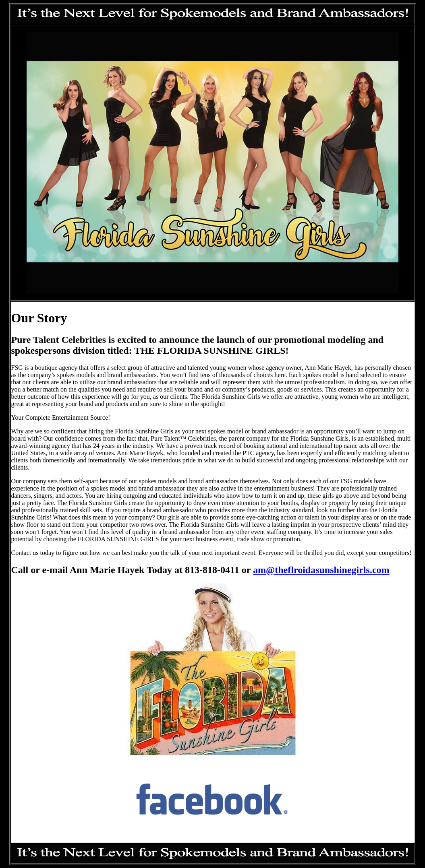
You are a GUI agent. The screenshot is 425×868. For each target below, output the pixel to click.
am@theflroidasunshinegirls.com (321, 570)
